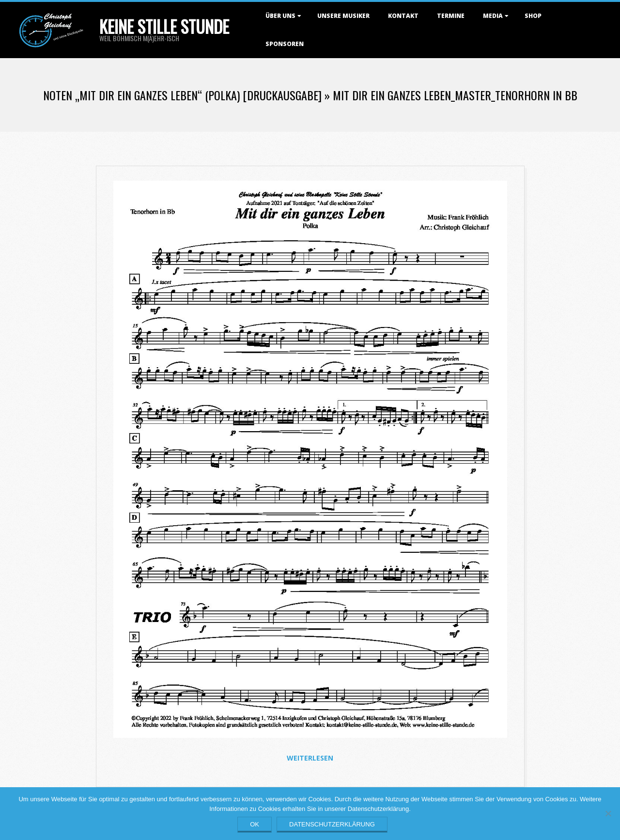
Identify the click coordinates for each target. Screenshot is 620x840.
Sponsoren (285, 44)
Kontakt (403, 16)
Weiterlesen (310, 758)
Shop (533, 16)
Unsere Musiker (343, 16)
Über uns (280, 16)
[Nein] (608, 813)
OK (255, 824)
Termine (451, 16)
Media (493, 16)
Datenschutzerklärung (332, 824)
